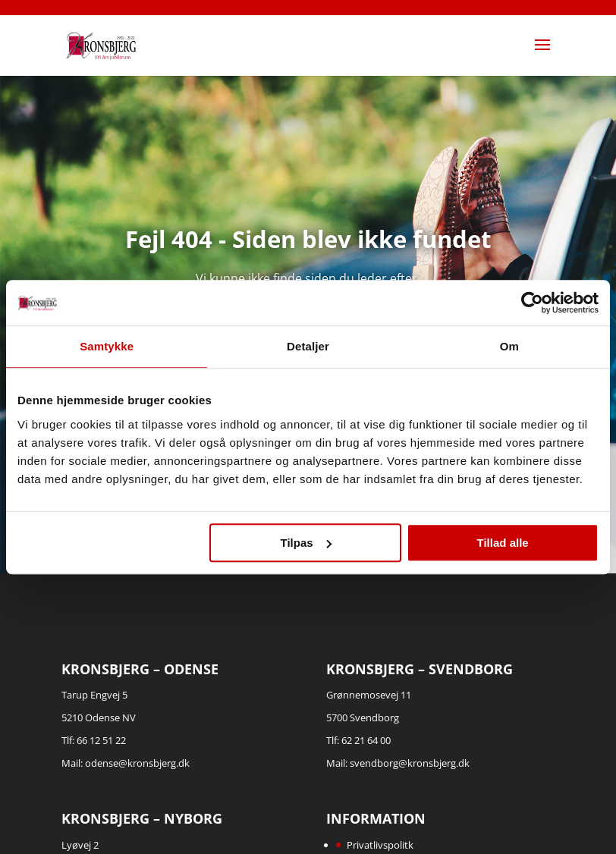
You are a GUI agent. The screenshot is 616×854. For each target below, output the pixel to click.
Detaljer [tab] (308, 346)
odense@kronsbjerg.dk (137, 763)
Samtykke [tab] (107, 346)
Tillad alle (503, 543)
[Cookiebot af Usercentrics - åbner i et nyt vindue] (532, 303)
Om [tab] (509, 346)
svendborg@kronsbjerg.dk (410, 763)
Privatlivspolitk (380, 845)
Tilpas (306, 543)
